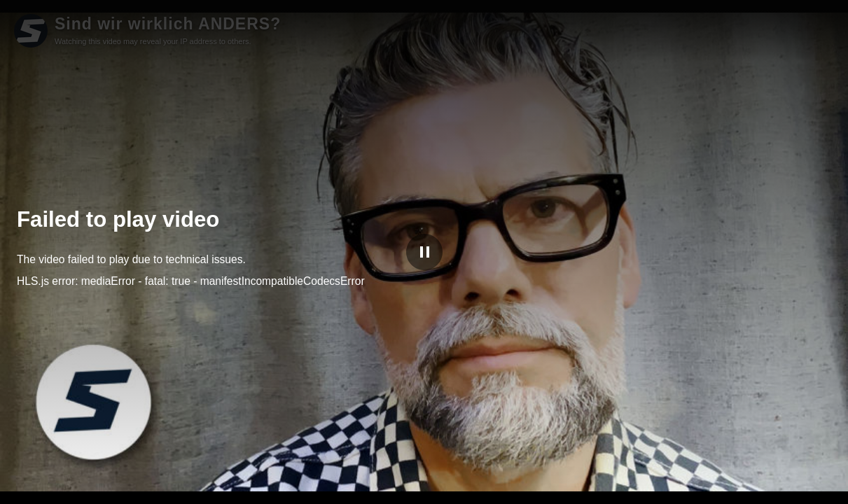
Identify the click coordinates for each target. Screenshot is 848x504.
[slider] (424, 476)
